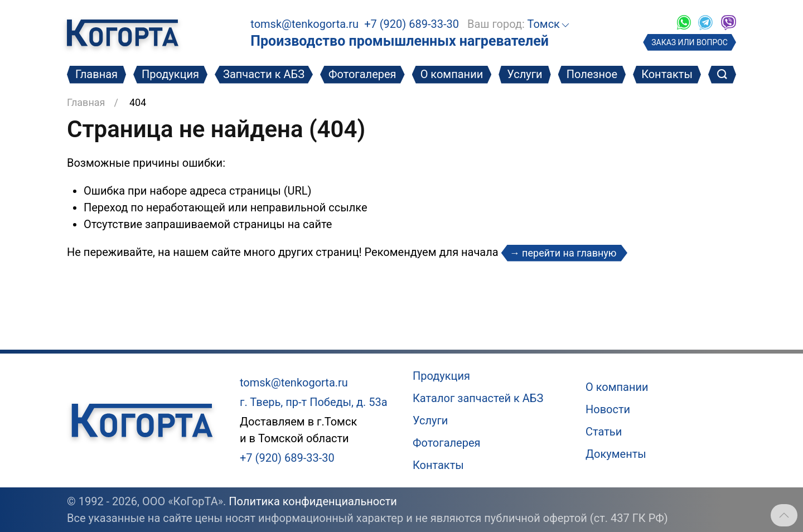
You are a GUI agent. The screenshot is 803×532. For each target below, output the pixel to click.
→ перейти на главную (564, 253)
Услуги (524, 74)
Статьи (604, 432)
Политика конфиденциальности (313, 501)
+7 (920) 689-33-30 (412, 24)
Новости (608, 409)
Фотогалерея (362, 74)
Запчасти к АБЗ (264, 74)
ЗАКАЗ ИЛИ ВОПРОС (690, 42)
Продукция (170, 74)
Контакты (667, 74)
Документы (616, 454)
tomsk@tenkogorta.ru (304, 24)
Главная (96, 74)
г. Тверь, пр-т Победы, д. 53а (314, 402)
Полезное (592, 74)
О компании (452, 74)
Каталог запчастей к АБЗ (478, 398)
